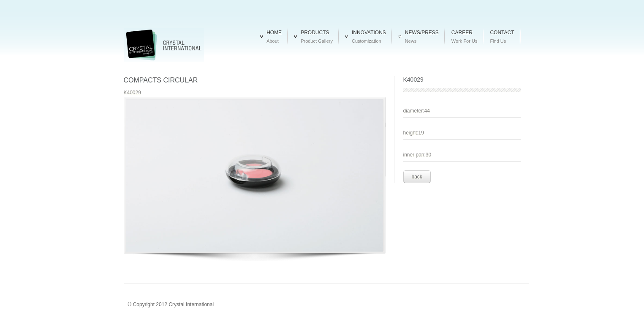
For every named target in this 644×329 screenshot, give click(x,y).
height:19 (414, 133)
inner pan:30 (417, 155)
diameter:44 (417, 111)
